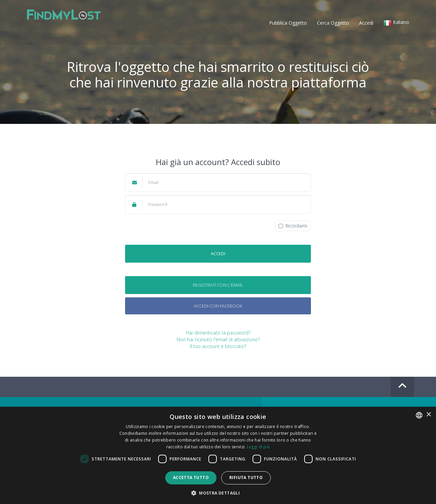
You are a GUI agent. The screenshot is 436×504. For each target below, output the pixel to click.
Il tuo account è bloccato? (218, 346)
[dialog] (218, 455)
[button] (396, 24)
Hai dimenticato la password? (218, 333)
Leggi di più (258, 447)
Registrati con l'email (218, 285)
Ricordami (293, 226)
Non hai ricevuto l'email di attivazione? (218, 339)
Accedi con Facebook (218, 306)
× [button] (428, 415)
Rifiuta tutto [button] (246, 478)
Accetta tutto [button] (191, 478)
